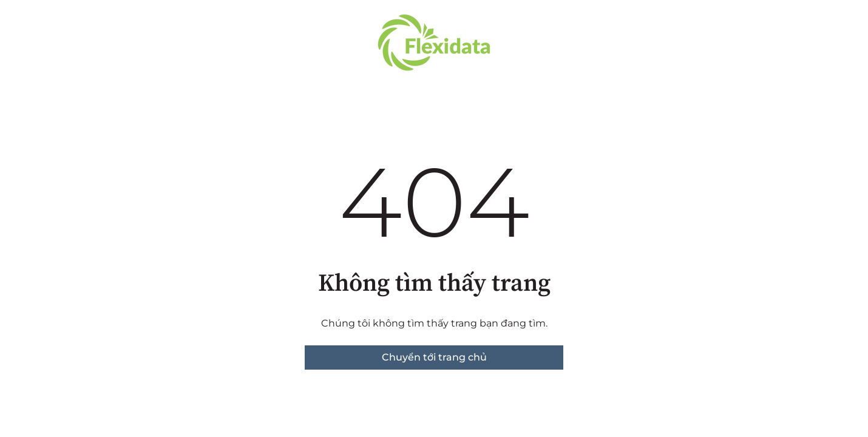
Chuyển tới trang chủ (434, 357)
